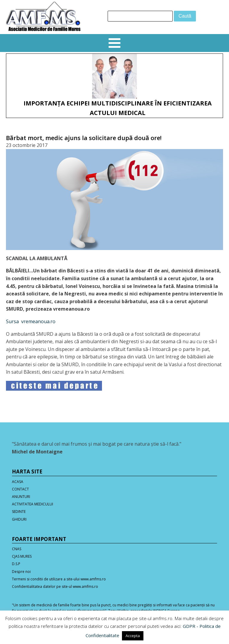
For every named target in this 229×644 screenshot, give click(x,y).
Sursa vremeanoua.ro (31, 321)
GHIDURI (19, 519)
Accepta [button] (133, 636)
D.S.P (16, 564)
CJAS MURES (22, 556)
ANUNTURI (21, 497)
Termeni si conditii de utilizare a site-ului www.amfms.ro (59, 579)
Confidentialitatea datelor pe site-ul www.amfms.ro (55, 586)
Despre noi (21, 572)
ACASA (18, 482)
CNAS (17, 549)
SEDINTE (19, 512)
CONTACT (20, 489)
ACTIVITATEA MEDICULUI (33, 504)
